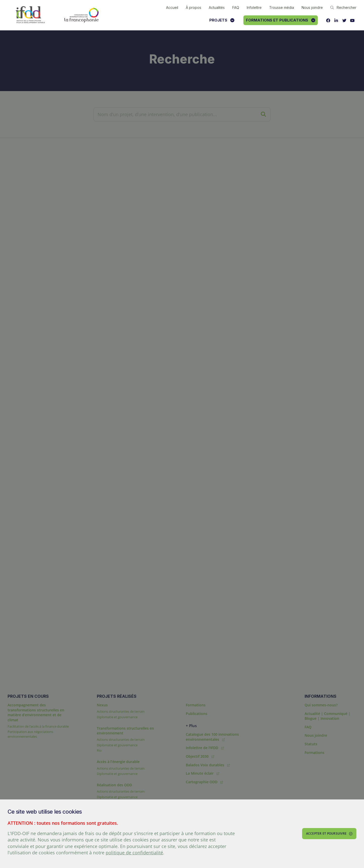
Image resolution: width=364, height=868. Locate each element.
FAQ (236, 7)
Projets (222, 20)
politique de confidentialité (134, 853)
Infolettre (254, 7)
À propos (194, 7)
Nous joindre (312, 7)
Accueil (172, 7)
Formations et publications (281, 20)
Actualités (217, 7)
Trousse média (282, 7)
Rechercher (343, 7)
